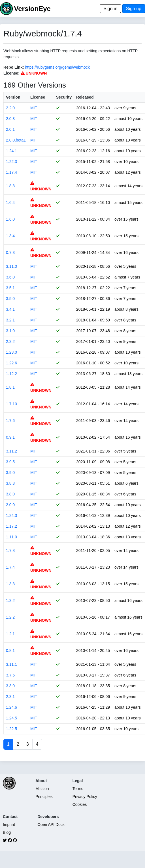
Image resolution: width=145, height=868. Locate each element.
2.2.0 (10, 108)
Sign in (110, 9)
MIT (34, 108)
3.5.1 (10, 288)
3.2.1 (10, 320)
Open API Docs (51, 825)
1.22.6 (11, 363)
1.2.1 (10, 634)
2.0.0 (10, 505)
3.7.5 (10, 675)
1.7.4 (10, 567)
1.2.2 (10, 617)
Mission (42, 789)
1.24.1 (11, 151)
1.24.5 (11, 718)
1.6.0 (10, 219)
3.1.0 (10, 331)
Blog (7, 832)
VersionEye (32, 9)
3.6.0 (10, 277)
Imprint (9, 825)
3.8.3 (10, 483)
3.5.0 (10, 299)
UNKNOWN (34, 73)
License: (11, 73)
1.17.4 (11, 172)
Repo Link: (14, 67)
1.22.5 (11, 729)
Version (13, 97)
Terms (78, 789)
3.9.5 (10, 462)
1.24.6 (11, 707)
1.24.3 (11, 515)
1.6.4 (10, 203)
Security (64, 97)
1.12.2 (11, 374)
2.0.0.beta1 (16, 140)
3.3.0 (10, 686)
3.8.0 (10, 494)
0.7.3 (10, 253)
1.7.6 (10, 421)
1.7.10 (11, 404)
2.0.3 (10, 119)
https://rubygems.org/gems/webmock (57, 67)
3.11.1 (11, 664)
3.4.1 (10, 309)
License (38, 97)
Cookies (80, 804)
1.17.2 (11, 526)
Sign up (134, 9)
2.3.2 (10, 341)
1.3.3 (10, 584)
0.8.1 (10, 651)
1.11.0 (11, 537)
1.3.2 (10, 601)
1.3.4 (10, 236)
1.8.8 (10, 186)
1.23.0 (11, 352)
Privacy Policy (85, 797)
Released (85, 97)
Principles (44, 797)
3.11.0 (11, 266)
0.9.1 (10, 437)
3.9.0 (10, 473)
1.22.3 (11, 162)
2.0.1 (10, 129)
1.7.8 (10, 551)
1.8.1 (10, 387)
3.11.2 (11, 451)
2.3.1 (10, 697)
